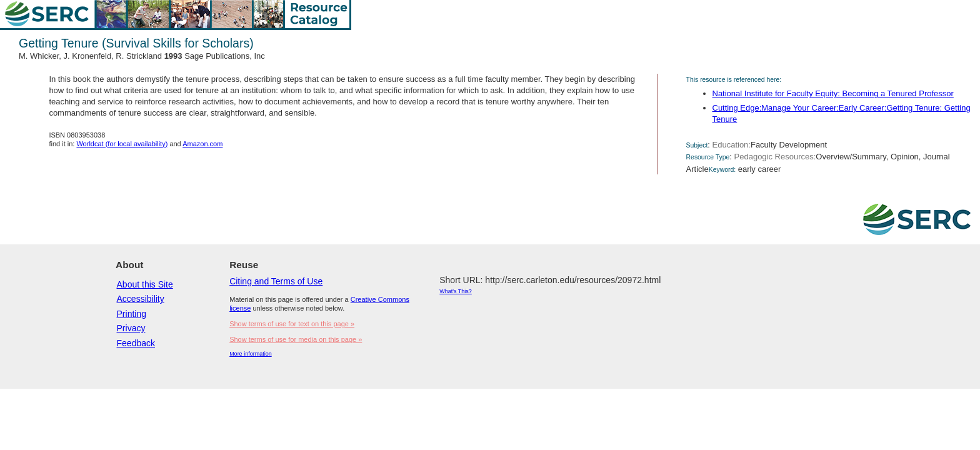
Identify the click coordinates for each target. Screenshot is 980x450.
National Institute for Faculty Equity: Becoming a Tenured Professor (833, 93)
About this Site (145, 284)
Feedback (136, 343)
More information (251, 354)
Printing (132, 314)
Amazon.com (202, 144)
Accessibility (141, 299)
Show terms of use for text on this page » (292, 324)
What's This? (456, 291)
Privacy (131, 328)
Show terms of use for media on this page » (296, 339)
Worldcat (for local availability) (122, 144)
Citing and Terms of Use (276, 281)
